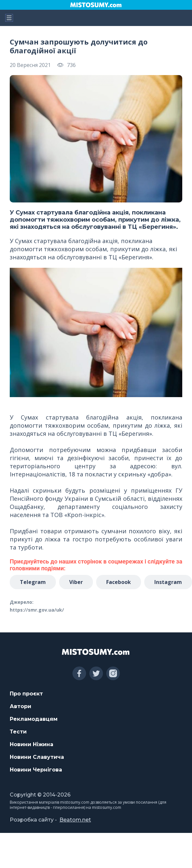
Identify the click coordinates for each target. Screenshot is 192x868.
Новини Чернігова (36, 770)
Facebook (119, 582)
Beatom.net (75, 820)
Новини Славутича (37, 757)
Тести (18, 732)
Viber (76, 582)
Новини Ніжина (32, 744)
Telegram (33, 582)
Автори (20, 706)
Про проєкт (26, 694)
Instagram (168, 582)
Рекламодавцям (34, 719)
